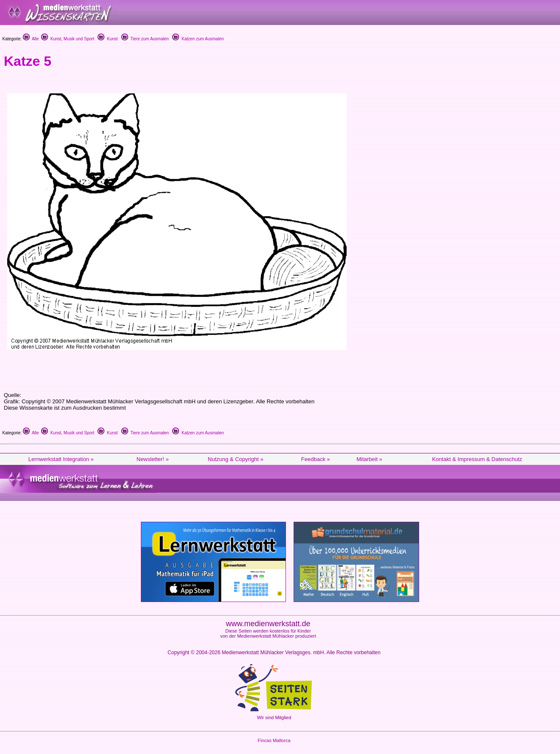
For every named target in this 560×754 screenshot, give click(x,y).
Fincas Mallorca (274, 740)
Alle (31, 39)
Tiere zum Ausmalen (145, 39)
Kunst (108, 39)
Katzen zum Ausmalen (198, 39)
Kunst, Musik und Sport (68, 39)
